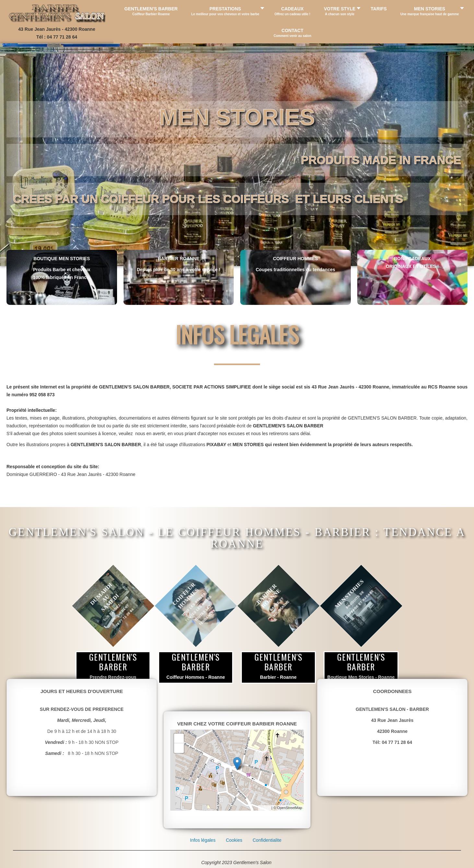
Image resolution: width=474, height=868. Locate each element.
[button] (226, 11)
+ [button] (179, 738)
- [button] (179, 748)
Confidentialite (267, 840)
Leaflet (265, 808)
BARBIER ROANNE (179, 259)
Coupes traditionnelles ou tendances (296, 270)
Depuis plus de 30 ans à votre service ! (179, 270)
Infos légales (203, 840)
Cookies (234, 840)
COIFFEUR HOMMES (295, 259)
